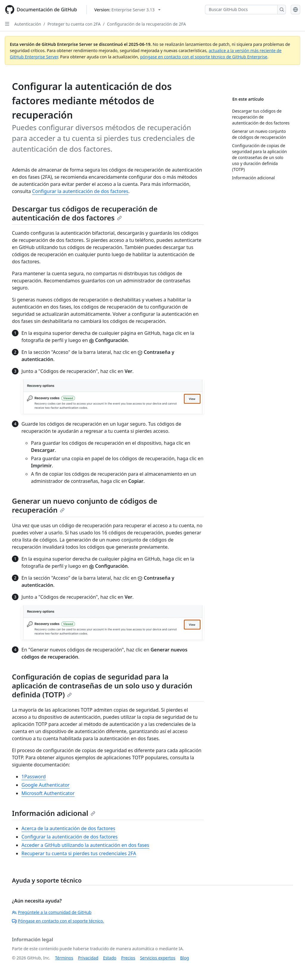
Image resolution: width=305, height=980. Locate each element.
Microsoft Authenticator (48, 793)
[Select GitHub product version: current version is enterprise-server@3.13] (127, 10)
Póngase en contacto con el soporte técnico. (58, 921)
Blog (185, 958)
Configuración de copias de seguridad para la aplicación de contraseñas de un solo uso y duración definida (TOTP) (102, 686)
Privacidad (88, 958)
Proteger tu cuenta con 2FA (74, 24)
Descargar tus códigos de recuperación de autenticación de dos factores (85, 213)
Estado (110, 958)
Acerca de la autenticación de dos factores (68, 828)
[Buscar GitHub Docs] (241, 10)
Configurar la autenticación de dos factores (80, 191)
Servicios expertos (158, 958)
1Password (34, 777)
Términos (64, 958)
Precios (128, 958)
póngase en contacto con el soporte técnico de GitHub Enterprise (204, 57)
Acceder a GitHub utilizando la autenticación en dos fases (85, 845)
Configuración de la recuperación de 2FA (146, 24)
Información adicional (54, 813)
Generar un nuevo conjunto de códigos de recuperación (85, 505)
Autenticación (28, 24)
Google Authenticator (45, 785)
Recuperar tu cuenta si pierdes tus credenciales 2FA (79, 853)
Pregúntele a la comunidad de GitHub (52, 912)
